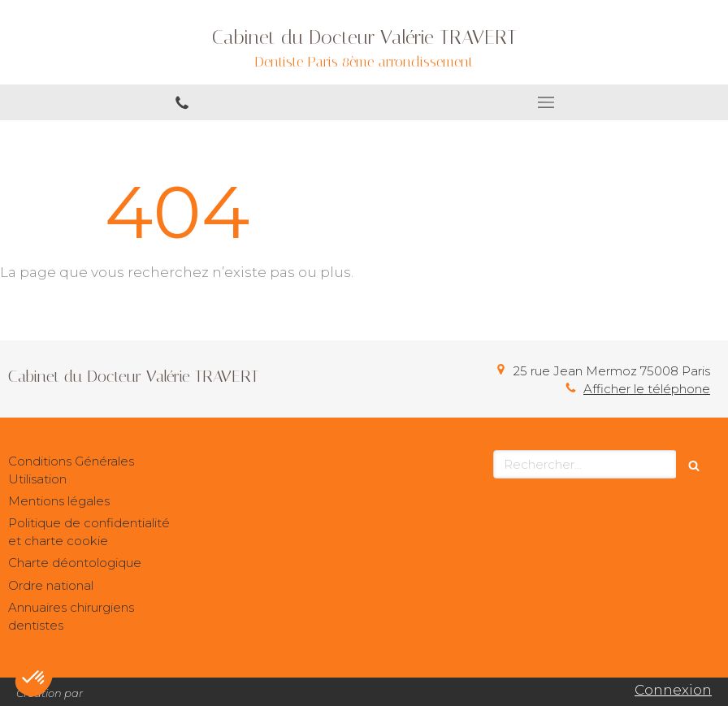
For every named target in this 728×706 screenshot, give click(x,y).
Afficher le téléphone (647, 389)
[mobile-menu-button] (546, 102)
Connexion (673, 690)
